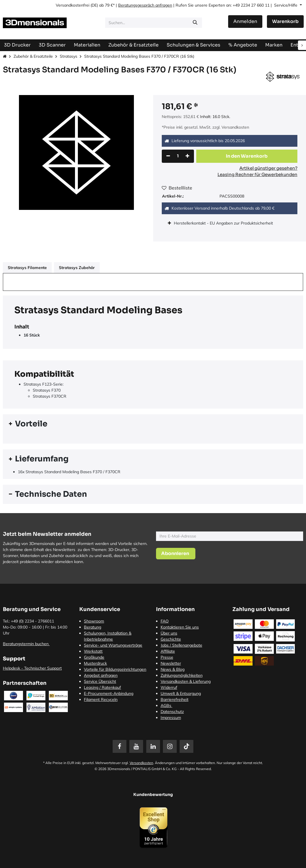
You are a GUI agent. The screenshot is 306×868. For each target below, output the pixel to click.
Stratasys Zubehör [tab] (77, 268)
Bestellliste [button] (177, 188)
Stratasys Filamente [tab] (27, 268)
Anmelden (245, 21)
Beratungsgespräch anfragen (145, 5)
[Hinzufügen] (187, 156)
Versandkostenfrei (73, 5)
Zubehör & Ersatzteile (33, 56)
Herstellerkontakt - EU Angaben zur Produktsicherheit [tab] (224, 223)
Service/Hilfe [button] (286, 5)
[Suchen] (195, 23)
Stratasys (69, 56)
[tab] (153, 424)
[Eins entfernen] (168, 156)
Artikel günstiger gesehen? (268, 168)
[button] (247, 156)
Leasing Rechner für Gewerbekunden (257, 174)
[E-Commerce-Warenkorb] (285, 22)
